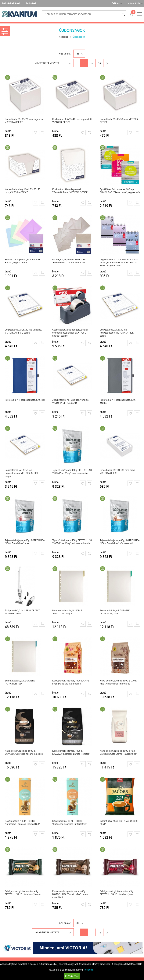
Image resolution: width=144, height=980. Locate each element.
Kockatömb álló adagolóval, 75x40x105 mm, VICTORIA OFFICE (70, 191)
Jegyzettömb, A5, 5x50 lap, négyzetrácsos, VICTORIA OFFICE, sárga (22, 473)
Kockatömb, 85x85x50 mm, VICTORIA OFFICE (119, 121)
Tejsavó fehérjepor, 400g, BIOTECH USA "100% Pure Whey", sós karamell (120, 542)
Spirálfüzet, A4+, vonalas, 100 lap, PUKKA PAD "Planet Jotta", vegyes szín (120, 191)
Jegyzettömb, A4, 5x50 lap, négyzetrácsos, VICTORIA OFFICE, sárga (117, 333)
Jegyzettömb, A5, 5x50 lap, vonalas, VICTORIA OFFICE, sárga (71, 401)
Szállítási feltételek (11, 3)
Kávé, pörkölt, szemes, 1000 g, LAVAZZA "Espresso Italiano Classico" (24, 752)
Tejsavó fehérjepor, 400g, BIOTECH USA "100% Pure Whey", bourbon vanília (72, 471)
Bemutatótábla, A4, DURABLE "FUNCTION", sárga (67, 612)
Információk (134, 3)
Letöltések (31, 3)
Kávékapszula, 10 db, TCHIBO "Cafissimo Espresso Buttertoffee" (69, 822)
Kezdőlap (64, 37)
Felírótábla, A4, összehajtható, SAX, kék (25, 400)
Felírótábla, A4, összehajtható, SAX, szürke (118, 401)
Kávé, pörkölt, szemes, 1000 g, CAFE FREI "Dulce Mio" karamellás (71, 682)
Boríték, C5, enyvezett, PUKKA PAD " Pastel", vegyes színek (23, 261)
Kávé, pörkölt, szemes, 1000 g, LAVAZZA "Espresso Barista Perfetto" (71, 752)
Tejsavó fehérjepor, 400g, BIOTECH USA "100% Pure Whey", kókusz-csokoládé (72, 542)
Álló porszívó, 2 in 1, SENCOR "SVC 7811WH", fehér (23, 612)
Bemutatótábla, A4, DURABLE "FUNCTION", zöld (115, 612)
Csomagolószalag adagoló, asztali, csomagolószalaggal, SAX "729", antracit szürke (70, 333)
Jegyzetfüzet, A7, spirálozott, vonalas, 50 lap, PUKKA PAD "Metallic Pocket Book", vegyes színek (119, 262)
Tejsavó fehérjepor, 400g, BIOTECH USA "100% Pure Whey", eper (25, 542)
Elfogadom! (72, 976)
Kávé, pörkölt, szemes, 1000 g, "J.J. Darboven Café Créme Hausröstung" (118, 752)
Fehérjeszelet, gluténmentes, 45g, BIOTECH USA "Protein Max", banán (23, 893)
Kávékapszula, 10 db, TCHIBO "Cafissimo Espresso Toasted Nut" (22, 822)
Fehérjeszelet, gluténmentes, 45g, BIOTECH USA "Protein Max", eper (117, 893)
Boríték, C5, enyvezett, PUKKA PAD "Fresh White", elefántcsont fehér (70, 261)
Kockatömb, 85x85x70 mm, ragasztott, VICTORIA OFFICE (25, 121)
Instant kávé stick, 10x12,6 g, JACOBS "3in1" (119, 822)
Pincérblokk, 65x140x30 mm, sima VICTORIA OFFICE (117, 471)
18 (99, 63)
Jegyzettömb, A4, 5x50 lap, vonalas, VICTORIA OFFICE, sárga (23, 331)
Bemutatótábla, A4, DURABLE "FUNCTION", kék (20, 682)
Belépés (116, 3)
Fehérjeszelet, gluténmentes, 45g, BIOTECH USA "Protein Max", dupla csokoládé (70, 894)
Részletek (89, 970)
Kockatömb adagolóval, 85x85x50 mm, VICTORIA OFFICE (23, 191)
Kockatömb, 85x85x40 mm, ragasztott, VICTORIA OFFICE (72, 121)
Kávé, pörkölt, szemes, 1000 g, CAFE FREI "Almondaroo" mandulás (118, 682)
